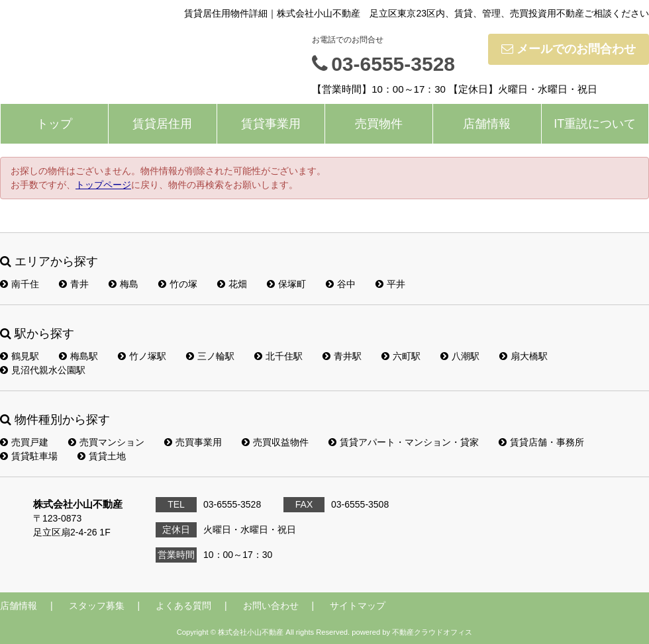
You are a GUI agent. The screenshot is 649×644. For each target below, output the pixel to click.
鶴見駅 (20, 356)
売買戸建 (24, 442)
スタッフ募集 (97, 606)
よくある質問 (183, 606)
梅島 (124, 284)
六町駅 (401, 356)
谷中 (341, 284)
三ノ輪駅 (210, 356)
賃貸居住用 (162, 124)
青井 (74, 284)
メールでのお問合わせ (569, 49)
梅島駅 (78, 356)
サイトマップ (358, 606)
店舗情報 (487, 124)
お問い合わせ (271, 606)
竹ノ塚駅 (142, 356)
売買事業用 (193, 442)
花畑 (232, 284)
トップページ (103, 185)
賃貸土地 (102, 456)
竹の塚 (178, 284)
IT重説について (595, 124)
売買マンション (106, 442)
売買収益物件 (275, 442)
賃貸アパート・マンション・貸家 (404, 442)
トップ (54, 124)
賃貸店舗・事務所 (541, 442)
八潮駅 (460, 356)
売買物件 (379, 124)
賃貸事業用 (271, 124)
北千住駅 (278, 356)
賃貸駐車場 (29, 456)
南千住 (20, 284)
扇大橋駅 (524, 356)
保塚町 (286, 284)
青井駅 (342, 356)
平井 (390, 284)
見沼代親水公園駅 (43, 370)
